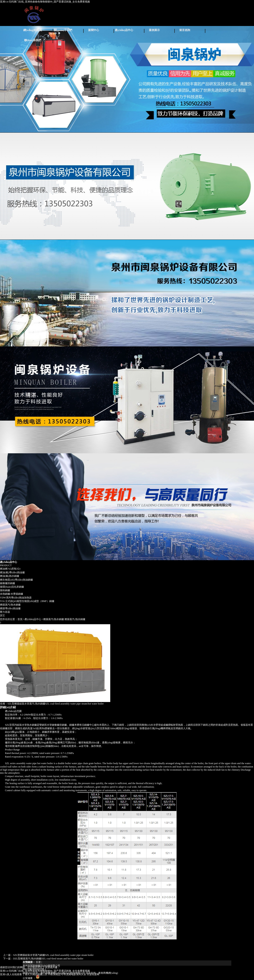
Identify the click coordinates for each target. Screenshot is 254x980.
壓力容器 (5, 612)
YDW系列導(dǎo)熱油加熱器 (16, 598)
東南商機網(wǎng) (108, 973)
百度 (38, 962)
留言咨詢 (185, 30)
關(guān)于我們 (63, 30)
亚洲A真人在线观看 (11, 974)
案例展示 (154, 30)
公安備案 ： (31, 978)
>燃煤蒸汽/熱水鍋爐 (53, 619)
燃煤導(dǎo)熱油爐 (10, 608)
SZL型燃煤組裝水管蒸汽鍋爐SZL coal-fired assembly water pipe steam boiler (53, 955)
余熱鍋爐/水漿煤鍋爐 (12, 594)
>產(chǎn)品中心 (32, 619)
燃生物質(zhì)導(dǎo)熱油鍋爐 (16, 580)
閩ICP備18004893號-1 (34, 969)
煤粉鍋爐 (5, 590)
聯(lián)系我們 (33, 40)
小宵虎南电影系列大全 (74, 974)
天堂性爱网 (93, 974)
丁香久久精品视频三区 (35, 974)
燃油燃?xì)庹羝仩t (10, 569)
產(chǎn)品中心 (124, 30)
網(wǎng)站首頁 (33, 30)
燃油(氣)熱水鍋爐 (10, 576)
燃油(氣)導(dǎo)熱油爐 (12, 572)
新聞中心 (94, 30)
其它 (2, 615)
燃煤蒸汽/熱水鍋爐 (10, 605)
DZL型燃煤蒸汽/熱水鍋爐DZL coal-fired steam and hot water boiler (48, 959)
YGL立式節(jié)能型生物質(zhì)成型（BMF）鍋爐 (27, 601)
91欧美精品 (54, 974)
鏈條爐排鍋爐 (7, 583)
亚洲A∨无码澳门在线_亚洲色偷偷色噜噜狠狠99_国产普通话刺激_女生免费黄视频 (45, 2)
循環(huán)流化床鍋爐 (12, 587)
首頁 (20, 619)
